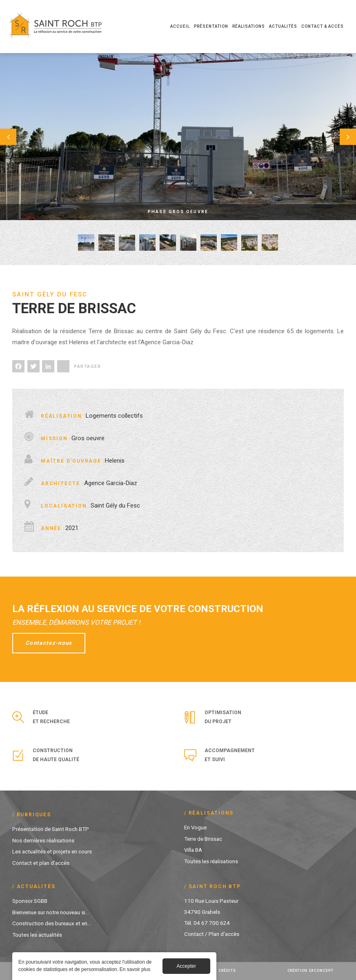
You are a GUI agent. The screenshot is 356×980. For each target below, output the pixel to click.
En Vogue (196, 827)
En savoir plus (135, 970)
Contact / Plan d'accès (212, 934)
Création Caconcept (310, 971)
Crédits (227, 971)
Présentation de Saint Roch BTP (51, 829)
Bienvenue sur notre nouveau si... (51, 912)
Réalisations (249, 26)
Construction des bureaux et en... (52, 923)
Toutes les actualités (37, 934)
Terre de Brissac (203, 838)
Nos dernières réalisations (43, 840)
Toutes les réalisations (211, 860)
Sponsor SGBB (30, 901)
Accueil (180, 26)
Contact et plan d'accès (41, 862)
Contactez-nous (49, 643)
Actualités (283, 26)
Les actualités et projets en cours (52, 851)
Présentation (211, 26)
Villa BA (193, 849)
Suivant (336, 137)
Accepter (186, 967)
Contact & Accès (323, 26)
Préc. (20, 137)
